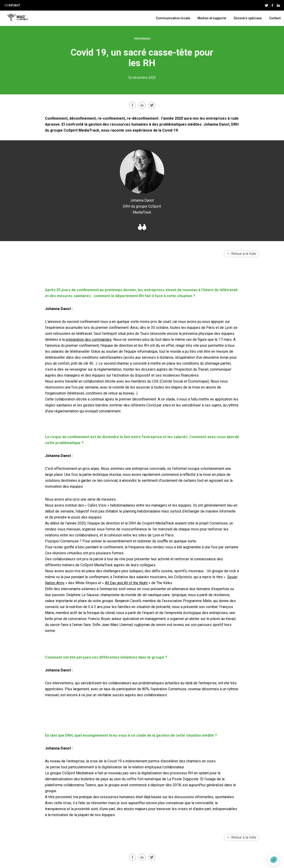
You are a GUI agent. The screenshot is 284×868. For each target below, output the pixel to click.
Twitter (266, 5)
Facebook (272, 5)
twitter (152, 105)
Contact (275, 18)
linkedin (142, 105)
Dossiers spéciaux (248, 18)
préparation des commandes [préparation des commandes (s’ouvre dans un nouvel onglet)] (89, 340)
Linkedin (278, 5)
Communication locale (173, 18)
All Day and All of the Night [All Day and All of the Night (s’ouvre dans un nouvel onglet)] (126, 583)
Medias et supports (212, 18)
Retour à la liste (244, 254)
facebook (132, 105)
